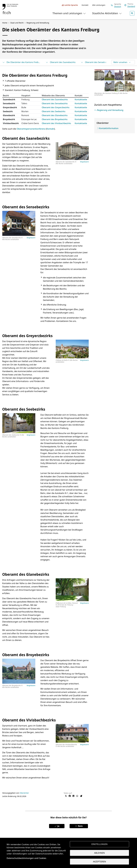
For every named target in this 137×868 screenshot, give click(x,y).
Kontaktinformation (109, 128)
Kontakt (85, 5)
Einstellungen (99, 844)
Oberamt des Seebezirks (54, 111)
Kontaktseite (81, 99)
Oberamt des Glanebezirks (55, 115)
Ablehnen (99, 853)
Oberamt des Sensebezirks (96, 62)
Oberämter (24, 793)
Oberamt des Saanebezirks (61, 62)
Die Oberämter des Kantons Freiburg (21, 62)
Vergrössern (84, 162)
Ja (57, 826)
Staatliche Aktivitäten (107, 13)
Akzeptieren (99, 862)
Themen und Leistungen (69, 13)
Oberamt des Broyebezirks (55, 119)
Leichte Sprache (71, 5)
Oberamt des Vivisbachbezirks (56, 123)
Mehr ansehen (122, 62)
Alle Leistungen (99, 5)
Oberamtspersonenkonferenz (31, 129)
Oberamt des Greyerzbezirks (56, 107)
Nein (79, 826)
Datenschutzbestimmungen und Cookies (26, 858)
